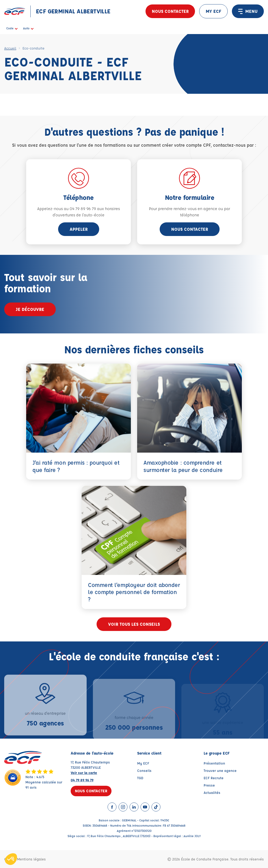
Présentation (214, 763)
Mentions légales (31, 859)
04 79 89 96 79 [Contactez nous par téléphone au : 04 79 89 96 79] (82, 780)
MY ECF (213, 11)
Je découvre (30, 309)
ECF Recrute (214, 778)
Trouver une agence (220, 770)
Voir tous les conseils (134, 624)
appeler (79, 229)
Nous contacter (170, 11)
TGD (140, 778)
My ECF (143, 763)
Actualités (212, 792)
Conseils (144, 770)
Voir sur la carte (84, 773)
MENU (248, 11)
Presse (209, 785)
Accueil (10, 48)
